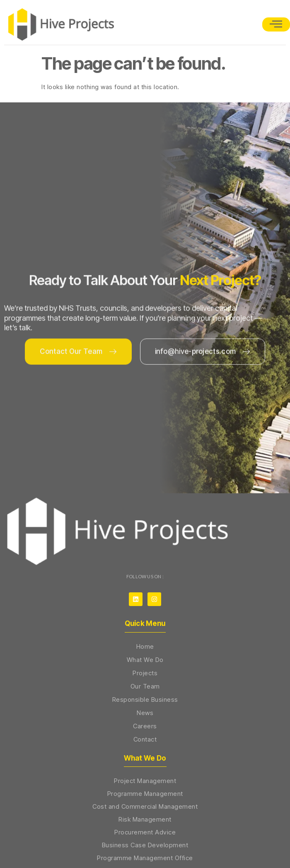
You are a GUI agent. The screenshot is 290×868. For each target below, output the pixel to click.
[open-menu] (276, 24)
